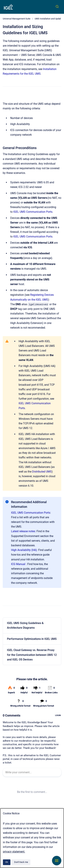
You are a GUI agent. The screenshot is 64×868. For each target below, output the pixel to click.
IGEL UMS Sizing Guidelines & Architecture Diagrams (25, 625)
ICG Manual (18, 564)
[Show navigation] (57, 861)
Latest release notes (23, 531)
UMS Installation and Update (48, 19)
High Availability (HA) (24, 550)
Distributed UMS (42, 472)
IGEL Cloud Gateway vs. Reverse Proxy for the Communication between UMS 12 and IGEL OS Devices (32, 655)
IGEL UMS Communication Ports (33, 212)
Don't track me (21, 862)
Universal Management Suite (17, 19)
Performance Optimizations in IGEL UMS (32, 639)
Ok (7, 862)
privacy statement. (14, 852)
